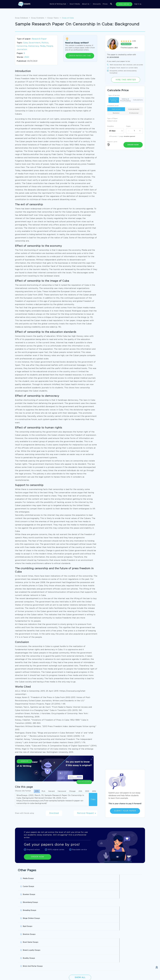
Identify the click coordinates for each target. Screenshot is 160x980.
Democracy (34, 46)
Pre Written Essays (24, 945)
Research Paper (39, 39)
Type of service (114, 95)
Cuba (25, 43)
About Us (86, 4)
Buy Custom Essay (86, 936)
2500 (27, 57)
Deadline (111, 126)
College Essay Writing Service (122, 936)
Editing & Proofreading (125, 100)
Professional (134, 113)
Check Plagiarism (84, 770)
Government (35, 43)
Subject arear (112, 121)
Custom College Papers (119, 941)
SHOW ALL (79, 953)
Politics (45, 43)
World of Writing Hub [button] (58, 4)
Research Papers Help (56, 936)
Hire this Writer (126, 80)
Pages (128, 126)
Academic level (113, 106)
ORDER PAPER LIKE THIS (80, 56)
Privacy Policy (22, 971)
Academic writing (114, 100)
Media (43, 46)
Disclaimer (53, 966)
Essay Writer (53, 941)
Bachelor (116, 113)
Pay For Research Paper (26, 936)
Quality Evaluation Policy (92, 975)
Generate (24, 771)
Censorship (22, 46)
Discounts (97, 4)
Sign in (138, 4)
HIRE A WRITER (124, 4)
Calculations (138, 100)
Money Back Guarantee (58, 975)
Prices (105, 4)
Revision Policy (88, 971)
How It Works (75, 4)
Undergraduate (134, 109)
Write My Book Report (25, 941)
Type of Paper (112, 119)
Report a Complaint (24, 975)
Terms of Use (87, 966)
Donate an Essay (23, 966)
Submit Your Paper (125, 811)
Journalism (22, 49)
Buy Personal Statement (88, 941)
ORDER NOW (38, 857)
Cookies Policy (55, 971)
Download (54, 813)
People (50, 46)
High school (116, 109)
